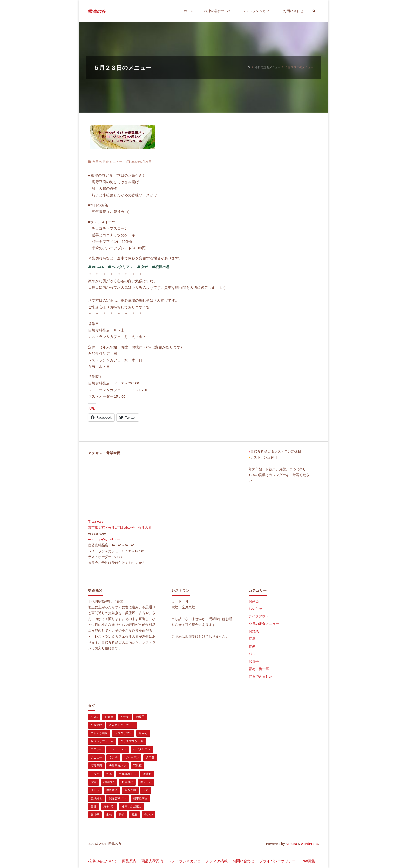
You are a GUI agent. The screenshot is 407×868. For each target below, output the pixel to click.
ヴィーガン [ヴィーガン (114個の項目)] (132, 757)
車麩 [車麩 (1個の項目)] (109, 815)
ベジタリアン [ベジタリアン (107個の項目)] (142, 749)
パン (252, 654)
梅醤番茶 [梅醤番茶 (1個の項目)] (112, 790)
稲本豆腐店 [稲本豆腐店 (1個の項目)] (140, 798)
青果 (252, 646)
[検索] (314, 11)
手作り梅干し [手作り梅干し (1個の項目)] (127, 774)
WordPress (310, 844)
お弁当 (254, 601)
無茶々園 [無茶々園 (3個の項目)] (130, 790)
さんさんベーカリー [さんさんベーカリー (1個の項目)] (122, 725)
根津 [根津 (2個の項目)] (93, 782)
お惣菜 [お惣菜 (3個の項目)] (125, 717)
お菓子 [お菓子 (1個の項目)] (140, 717)
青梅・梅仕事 (259, 669)
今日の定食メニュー (268, 67)
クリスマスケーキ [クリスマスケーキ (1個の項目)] (132, 741)
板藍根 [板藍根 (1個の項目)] (147, 774)
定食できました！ (262, 676)
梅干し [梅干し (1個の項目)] (95, 790)
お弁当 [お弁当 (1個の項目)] (109, 717)
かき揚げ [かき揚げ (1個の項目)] (96, 725)
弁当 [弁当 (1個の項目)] (109, 774)
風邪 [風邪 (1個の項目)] (134, 815)
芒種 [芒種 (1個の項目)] (93, 806)
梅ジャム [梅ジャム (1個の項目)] (146, 782)
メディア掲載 (217, 861)
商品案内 (129, 861)
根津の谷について (103, 861)
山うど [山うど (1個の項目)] (95, 774)
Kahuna (291, 844)
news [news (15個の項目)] (94, 717)
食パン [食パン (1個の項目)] (149, 815)
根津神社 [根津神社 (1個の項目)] (127, 782)
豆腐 (252, 639)
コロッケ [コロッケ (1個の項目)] (96, 749)
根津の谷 (97, 11)
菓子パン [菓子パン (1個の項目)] (109, 806)
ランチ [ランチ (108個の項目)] (113, 757)
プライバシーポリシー (277, 861)
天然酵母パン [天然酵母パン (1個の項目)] (118, 766)
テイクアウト (259, 616)
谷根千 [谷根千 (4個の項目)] (95, 815)
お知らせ (255, 609)
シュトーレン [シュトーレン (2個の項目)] (118, 749)
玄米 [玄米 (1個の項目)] (146, 790)
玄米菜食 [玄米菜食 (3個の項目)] (96, 798)
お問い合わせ (243, 861)
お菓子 (254, 661)
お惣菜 (254, 631)
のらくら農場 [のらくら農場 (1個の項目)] (99, 733)
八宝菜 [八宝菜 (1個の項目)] (150, 757)
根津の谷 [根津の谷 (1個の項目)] (109, 782)
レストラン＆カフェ (185, 861)
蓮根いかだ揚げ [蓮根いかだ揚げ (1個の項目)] (132, 806)
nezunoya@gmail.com (104, 539)
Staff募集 (308, 861)
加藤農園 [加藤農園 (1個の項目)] (96, 766)
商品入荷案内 (152, 861)
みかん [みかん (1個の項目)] (143, 733)
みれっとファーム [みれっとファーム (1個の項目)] (102, 741)
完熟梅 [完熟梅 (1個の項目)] (137, 766)
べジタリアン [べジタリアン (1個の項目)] (123, 733)
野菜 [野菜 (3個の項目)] (122, 815)
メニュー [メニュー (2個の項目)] (96, 757)
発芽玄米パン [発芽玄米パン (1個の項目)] (118, 798)
